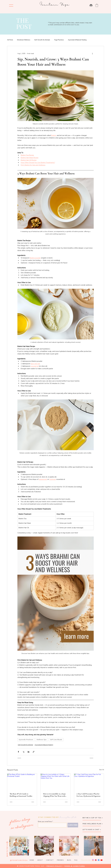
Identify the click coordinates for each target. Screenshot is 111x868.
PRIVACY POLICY (54, 866)
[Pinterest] (96, 860)
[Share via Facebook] (18, 752)
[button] (97, 5)
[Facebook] (99, 860)
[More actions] (92, 53)
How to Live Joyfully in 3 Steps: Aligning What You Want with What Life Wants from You (54, 795)
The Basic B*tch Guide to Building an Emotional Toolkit (21, 795)
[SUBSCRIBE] (73, 825)
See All (102, 770)
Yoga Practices (59, 40)
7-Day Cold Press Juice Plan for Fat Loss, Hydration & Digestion (88, 795)
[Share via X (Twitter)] (23, 752)
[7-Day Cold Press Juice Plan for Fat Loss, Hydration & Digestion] (89, 782)
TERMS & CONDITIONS (74, 866)
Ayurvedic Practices (26, 740)
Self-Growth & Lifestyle (42, 40)
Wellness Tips (42, 740)
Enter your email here (45, 821)
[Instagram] (93, 860)
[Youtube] (102, 860)
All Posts (10, 40)
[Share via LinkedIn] (28, 752)
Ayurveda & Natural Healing (77, 40)
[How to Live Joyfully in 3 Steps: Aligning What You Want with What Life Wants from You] (55, 782)
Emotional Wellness (24, 40)
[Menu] (11, 6)
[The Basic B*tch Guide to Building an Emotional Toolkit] (22, 782)
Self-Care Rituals (56, 740)
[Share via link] (34, 752)
